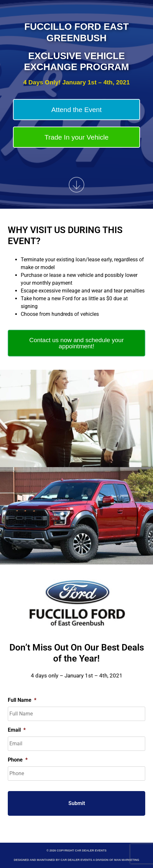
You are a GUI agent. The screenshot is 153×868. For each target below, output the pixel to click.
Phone (18, 760)
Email (17, 730)
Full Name (22, 700)
